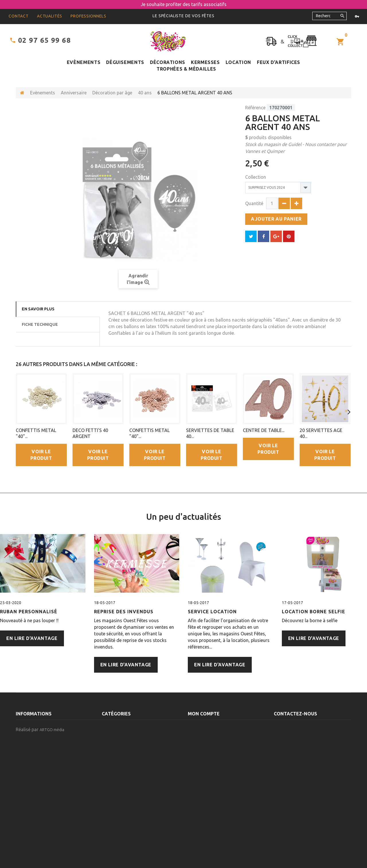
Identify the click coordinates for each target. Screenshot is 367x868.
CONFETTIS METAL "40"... (36, 433)
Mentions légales (34, 764)
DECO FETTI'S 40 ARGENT (90, 433)
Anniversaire (74, 93)
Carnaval (111, 773)
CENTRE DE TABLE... (264, 430)
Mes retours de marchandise (218, 731)
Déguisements (125, 62)
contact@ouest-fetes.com (304, 792)
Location (238, 62)
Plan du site (28, 773)
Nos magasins (30, 748)
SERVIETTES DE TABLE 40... (210, 433)
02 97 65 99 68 (44, 40)
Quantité (254, 203)
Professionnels (88, 16)
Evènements (84, 62)
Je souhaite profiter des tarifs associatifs (184, 4)
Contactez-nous (33, 739)
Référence (255, 108)
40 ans (145, 93)
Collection (256, 177)
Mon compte (204, 714)
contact (19, 16)
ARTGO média (52, 849)
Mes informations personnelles (221, 756)
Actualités (50, 16)
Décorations (168, 62)
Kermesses (205, 62)
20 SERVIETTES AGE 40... (321, 433)
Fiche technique (40, 324)
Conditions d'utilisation (41, 756)
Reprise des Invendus (124, 612)
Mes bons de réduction (212, 764)
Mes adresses (202, 748)
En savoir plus (38, 309)
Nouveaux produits (36, 731)
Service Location (212, 612)
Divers (108, 814)
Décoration (114, 806)
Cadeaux (111, 781)
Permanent (113, 789)
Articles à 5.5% (117, 823)
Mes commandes (205, 723)
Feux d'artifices (279, 62)
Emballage (113, 798)
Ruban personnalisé (29, 612)
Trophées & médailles (186, 69)
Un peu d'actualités (184, 517)
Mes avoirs (199, 739)
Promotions (29, 723)
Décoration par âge (112, 93)
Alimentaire (114, 831)
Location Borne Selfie (314, 612)
